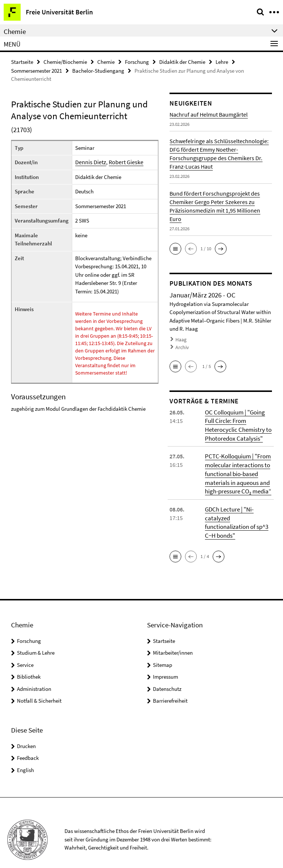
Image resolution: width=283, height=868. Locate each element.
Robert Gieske (121, 161)
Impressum (165, 663)
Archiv (182, 346)
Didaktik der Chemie (182, 61)
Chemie (106, 61)
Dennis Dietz (89, 161)
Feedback (28, 744)
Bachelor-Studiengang (98, 70)
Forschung (137, 61)
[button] (175, 248)
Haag (181, 339)
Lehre (222, 61)
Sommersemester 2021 (36, 70)
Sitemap (163, 651)
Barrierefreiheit (170, 687)
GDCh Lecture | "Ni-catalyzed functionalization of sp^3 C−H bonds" (238, 513)
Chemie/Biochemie (65, 61)
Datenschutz (167, 675)
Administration (34, 675)
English (25, 756)
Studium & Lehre (36, 639)
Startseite (22, 61)
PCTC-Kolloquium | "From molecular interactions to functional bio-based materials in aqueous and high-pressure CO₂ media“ (237, 470)
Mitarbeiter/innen (173, 639)
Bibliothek (29, 663)
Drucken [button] (26, 732)
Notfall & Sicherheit (39, 687)
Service (25, 651)
